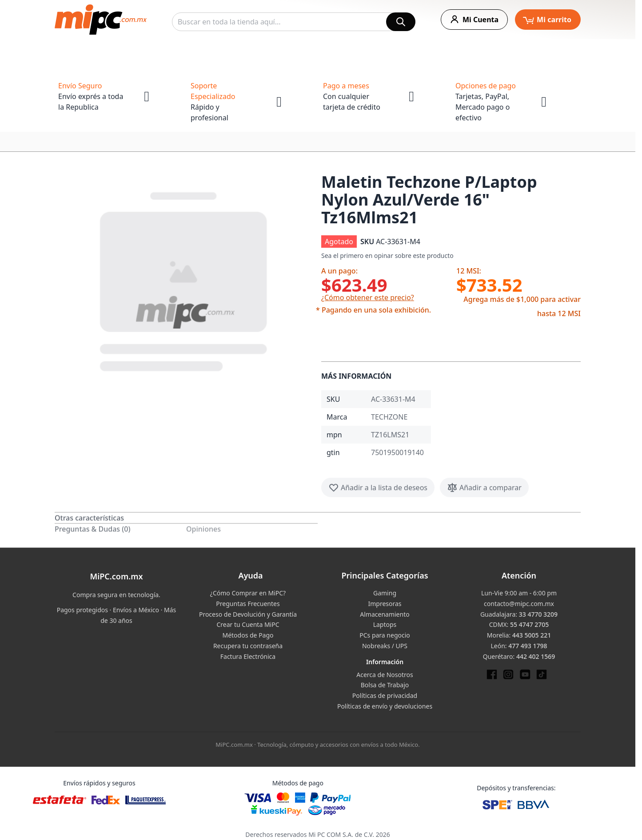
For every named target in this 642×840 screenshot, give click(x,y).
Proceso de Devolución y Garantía (248, 614)
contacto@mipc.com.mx (519, 604)
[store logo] (101, 20)
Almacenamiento (385, 614)
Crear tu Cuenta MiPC (248, 624)
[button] (184, 280)
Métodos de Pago (248, 635)
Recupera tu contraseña (248, 646)
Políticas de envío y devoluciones (385, 706)
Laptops (385, 624)
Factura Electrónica (248, 656)
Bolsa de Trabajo (385, 685)
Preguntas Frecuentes (248, 604)
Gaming (385, 593)
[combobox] (294, 22)
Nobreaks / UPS (385, 646)
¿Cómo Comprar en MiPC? (248, 593)
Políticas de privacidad (385, 695)
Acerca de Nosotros (385, 675)
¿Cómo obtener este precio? (368, 297)
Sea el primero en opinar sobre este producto (387, 256)
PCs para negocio (385, 635)
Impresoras (385, 604)
